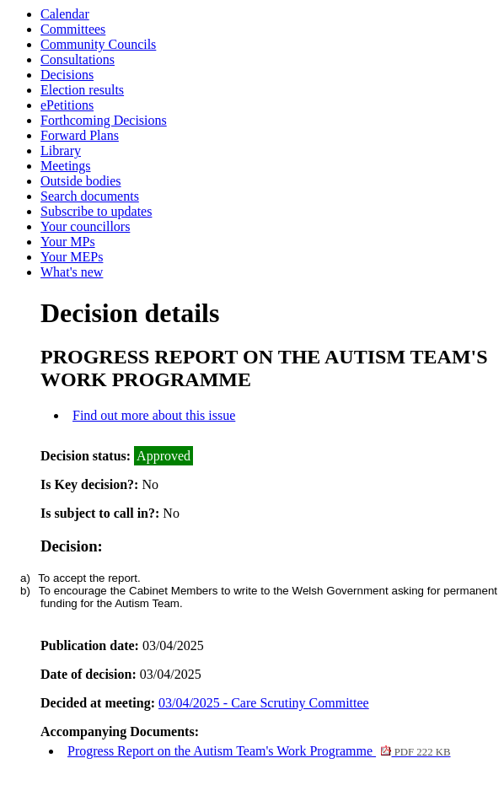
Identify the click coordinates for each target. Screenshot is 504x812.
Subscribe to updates (96, 211)
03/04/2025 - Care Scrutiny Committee (264, 703)
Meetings (66, 166)
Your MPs (68, 242)
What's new (72, 272)
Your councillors (85, 226)
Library (61, 151)
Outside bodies (81, 181)
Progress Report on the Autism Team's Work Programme (259, 751)
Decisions (67, 75)
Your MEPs (72, 257)
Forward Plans (80, 135)
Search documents (90, 196)
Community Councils (98, 44)
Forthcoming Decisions (104, 120)
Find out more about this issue (154, 415)
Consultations (78, 59)
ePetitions (67, 105)
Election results (82, 90)
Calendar (65, 14)
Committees (73, 29)
